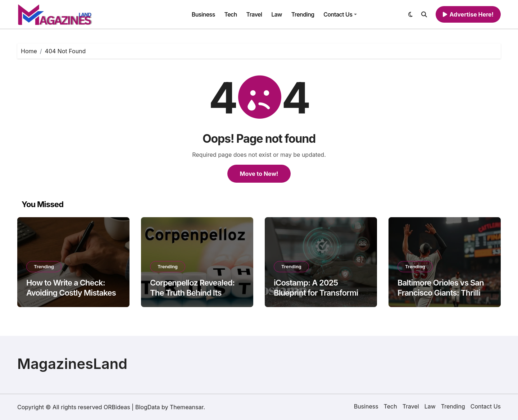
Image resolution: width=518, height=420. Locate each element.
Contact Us (340, 14)
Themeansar (187, 407)
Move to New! (259, 174)
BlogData (148, 407)
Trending (303, 14)
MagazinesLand (72, 364)
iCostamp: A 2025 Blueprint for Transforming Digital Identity (321, 293)
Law (277, 14)
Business (203, 14)
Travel (254, 14)
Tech (231, 14)
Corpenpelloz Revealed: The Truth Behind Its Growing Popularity (192, 293)
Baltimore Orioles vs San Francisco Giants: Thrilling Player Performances (444, 293)
